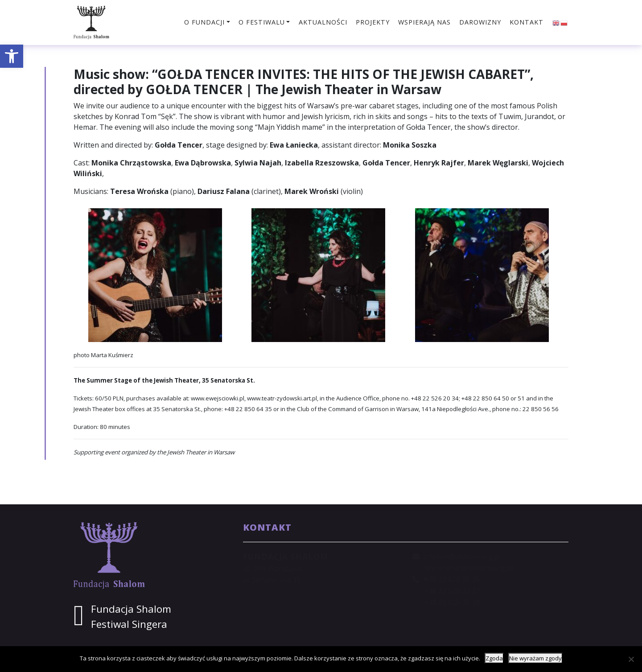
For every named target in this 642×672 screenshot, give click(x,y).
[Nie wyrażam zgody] (631, 659)
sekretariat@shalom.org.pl (468, 568)
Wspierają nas (424, 22)
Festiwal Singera (129, 624)
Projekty (373, 22)
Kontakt (527, 22)
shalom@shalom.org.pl (462, 557)
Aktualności (323, 22)
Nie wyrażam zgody (535, 658)
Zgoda (494, 658)
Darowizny (480, 22)
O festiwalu (262, 22)
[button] (12, 56)
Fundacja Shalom (131, 609)
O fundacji (204, 22)
